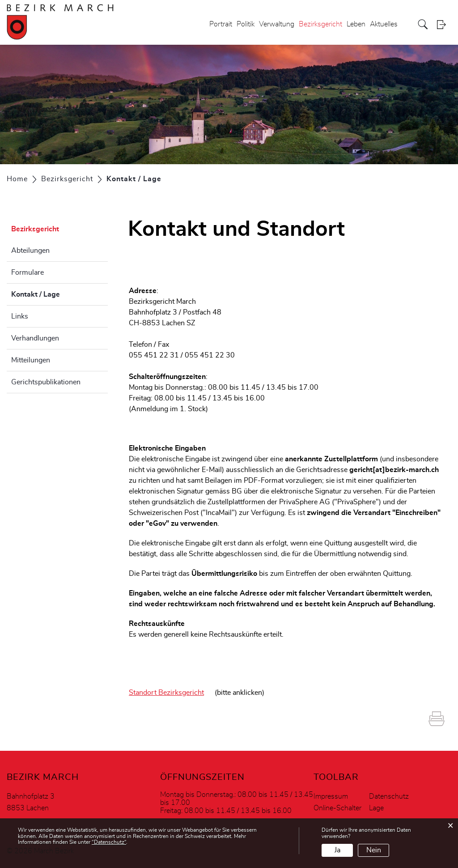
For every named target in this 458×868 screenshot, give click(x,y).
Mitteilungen (31, 360)
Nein (374, 850)
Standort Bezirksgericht (166, 693)
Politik (246, 24)
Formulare (28, 272)
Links (20, 316)
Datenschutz (389, 796)
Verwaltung (277, 24)
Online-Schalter (337, 808)
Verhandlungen (35, 338)
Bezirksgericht (320, 24)
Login (444, 24)
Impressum (331, 796)
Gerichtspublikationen (46, 382)
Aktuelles (384, 24)
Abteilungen (30, 251)
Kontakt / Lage (58, 293)
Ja (337, 850)
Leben (356, 24)
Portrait (221, 24)
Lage (376, 808)
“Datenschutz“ (109, 842)
